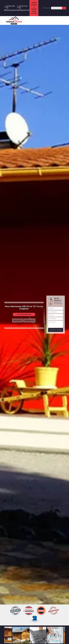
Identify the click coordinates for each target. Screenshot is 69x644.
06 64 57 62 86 (22, 7)
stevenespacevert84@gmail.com (16, 10)
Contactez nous (29, 320)
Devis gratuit (17, 320)
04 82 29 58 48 (10, 7)
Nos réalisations (24, 314)
